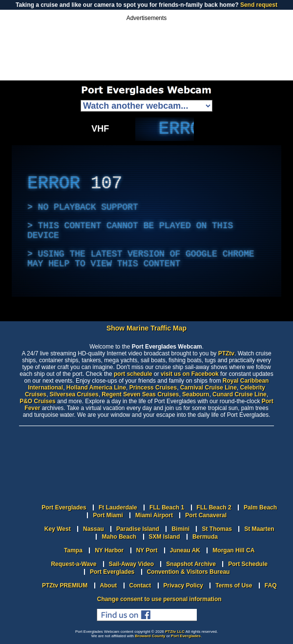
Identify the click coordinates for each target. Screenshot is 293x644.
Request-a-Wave (73, 564)
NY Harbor (109, 550)
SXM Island (165, 537)
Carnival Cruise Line (209, 388)
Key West (58, 529)
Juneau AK (185, 550)
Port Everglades (64, 507)
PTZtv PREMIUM (65, 585)
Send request (259, 5)
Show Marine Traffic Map (146, 328)
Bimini (180, 529)
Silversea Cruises (74, 394)
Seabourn (196, 394)
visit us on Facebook (190, 374)
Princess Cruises (153, 388)
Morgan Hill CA (233, 550)
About (109, 585)
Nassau (94, 529)
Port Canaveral (206, 515)
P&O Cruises (37, 401)
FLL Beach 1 (167, 507)
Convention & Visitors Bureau (188, 572)
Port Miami (108, 515)
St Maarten (259, 529)
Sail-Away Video (131, 564)
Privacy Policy (183, 585)
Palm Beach (260, 507)
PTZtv (226, 353)
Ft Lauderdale (118, 507)
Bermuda (205, 537)
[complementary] (165, 129)
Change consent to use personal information (159, 599)
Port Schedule (248, 564)
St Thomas (217, 529)
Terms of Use (234, 585)
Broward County (150, 636)
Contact (140, 585)
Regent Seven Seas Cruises (140, 394)
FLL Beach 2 (214, 507)
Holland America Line (96, 388)
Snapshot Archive (191, 564)
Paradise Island (138, 529)
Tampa (73, 550)
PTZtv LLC (175, 632)
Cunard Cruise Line (240, 394)
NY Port (147, 550)
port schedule (133, 374)
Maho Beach (119, 537)
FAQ (271, 585)
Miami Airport (154, 515)
